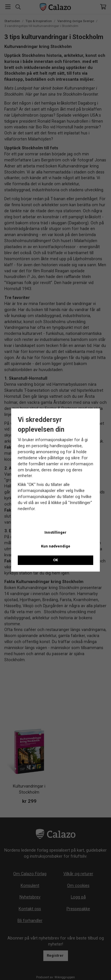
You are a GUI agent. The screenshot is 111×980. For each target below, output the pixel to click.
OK (55, 560)
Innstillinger (55, 532)
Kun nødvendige (56, 546)
